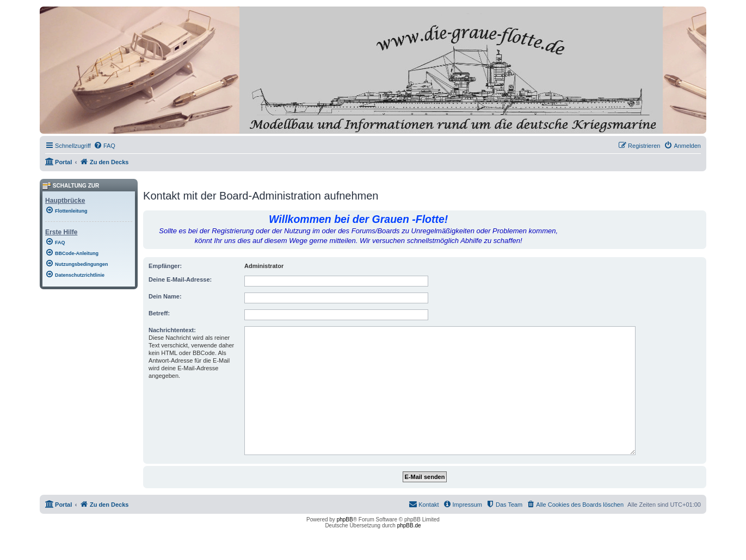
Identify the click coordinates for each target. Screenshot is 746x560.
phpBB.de (409, 525)
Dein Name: (165, 296)
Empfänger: (165, 266)
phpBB (345, 519)
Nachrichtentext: (172, 330)
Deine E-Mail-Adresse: (180, 279)
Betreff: (159, 313)
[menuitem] (104, 146)
